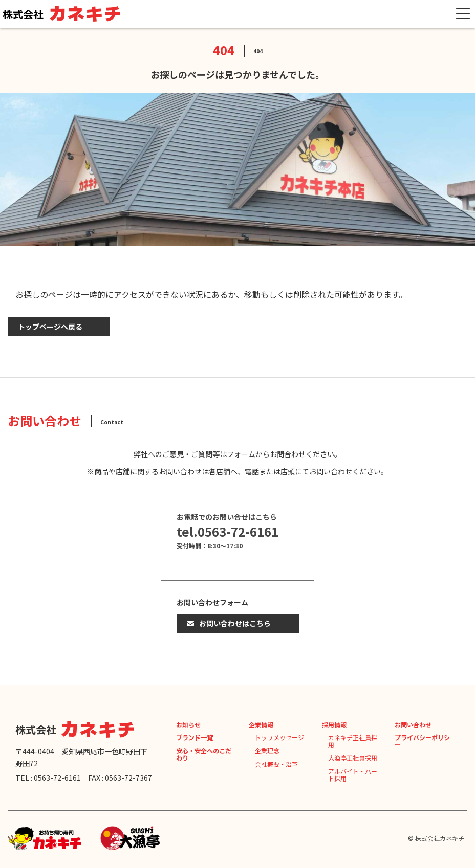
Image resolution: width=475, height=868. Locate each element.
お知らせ (188, 724)
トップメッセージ (279, 737)
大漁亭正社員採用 (353, 758)
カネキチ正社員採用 (353, 741)
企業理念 (267, 751)
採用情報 (334, 724)
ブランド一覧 (195, 737)
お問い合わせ (413, 724)
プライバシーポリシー (422, 741)
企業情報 (261, 724)
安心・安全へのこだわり (204, 754)
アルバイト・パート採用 (353, 775)
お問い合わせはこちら (235, 623)
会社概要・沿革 (276, 764)
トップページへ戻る (50, 327)
